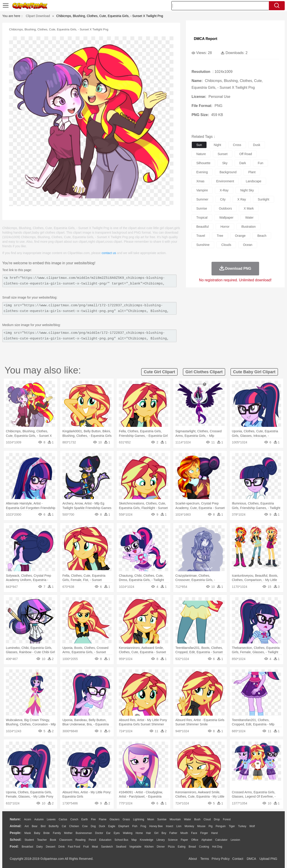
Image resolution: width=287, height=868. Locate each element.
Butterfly (54, 826)
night (218, 145)
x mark (249, 208)
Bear (35, 826)
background (228, 172)
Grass (126, 819)
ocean (248, 245)
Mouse (201, 826)
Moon (151, 819)
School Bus (121, 840)
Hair (148, 833)
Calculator (221, 840)
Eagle (112, 826)
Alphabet (207, 840)
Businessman (84, 833)
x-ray (224, 190)
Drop (217, 819)
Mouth (184, 833)
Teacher (42, 840)
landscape (254, 181)
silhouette (203, 163)
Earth (85, 819)
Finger (204, 833)
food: (14, 846)
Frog (143, 826)
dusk (257, 145)
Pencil (92, 840)
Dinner (161, 847)
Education (105, 840)
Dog (93, 826)
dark (243, 163)
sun (199, 145)
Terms (205, 859)
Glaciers (114, 819)
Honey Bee (156, 826)
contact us (109, 253)
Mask (28, 833)
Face (194, 833)
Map (134, 840)
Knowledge (147, 840)
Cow (85, 826)
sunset (223, 154)
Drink (62, 847)
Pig (210, 826)
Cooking (204, 847)
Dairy (39, 847)
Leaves (51, 819)
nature (201, 154)
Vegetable (135, 847)
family (57, 833)
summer (202, 199)
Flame (103, 819)
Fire (93, 819)
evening (202, 172)
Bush (197, 819)
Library (161, 840)
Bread (192, 847)
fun (260, 163)
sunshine (203, 245)
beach (262, 236)
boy (164, 833)
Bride (46, 833)
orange (240, 236)
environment (225, 181)
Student (29, 840)
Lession (235, 840)
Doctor (99, 833)
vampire (202, 190)
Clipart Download (38, 16)
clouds (226, 245)
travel (201, 236)
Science (173, 840)
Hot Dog (217, 847)
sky (225, 163)
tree (220, 236)
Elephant (124, 826)
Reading (81, 840)
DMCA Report (206, 39)
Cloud (207, 819)
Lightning (139, 819)
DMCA (251, 859)
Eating (182, 847)
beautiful (202, 227)
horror (225, 227)
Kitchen (149, 847)
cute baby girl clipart (254, 372)
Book (53, 840)
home (139, 833)
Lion (179, 826)
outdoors (225, 208)
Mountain (175, 819)
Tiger (232, 826)
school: (16, 840)
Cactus (63, 819)
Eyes (117, 833)
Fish (135, 826)
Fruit (86, 847)
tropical (202, 218)
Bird (43, 826)
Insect (170, 826)
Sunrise (162, 819)
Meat (95, 847)
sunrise (202, 208)
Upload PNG (268, 859)
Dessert (50, 847)
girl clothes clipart (204, 372)
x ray (242, 199)
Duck (102, 826)
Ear (108, 833)
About (193, 859)
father (173, 833)
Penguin (221, 826)
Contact (238, 859)
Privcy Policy (221, 859)
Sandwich (107, 847)
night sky (247, 190)
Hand (214, 833)
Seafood (121, 847)
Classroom (66, 840)
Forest (227, 819)
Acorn (28, 819)
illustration (248, 227)
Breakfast (28, 847)
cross (237, 145)
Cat (64, 826)
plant (252, 172)
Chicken (74, 826)
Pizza (171, 847)
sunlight (264, 199)
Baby (37, 833)
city (223, 199)
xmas (200, 181)
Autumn (39, 819)
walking (128, 833)
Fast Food (74, 847)
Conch (74, 819)
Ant (27, 826)
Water (187, 819)
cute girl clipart (159, 372)
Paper (184, 840)
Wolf (252, 826)
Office (195, 840)
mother (68, 833)
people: (16, 833)
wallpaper (226, 218)
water (249, 218)
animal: (16, 826)
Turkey (242, 826)
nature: (15, 819)
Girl (156, 833)
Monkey (189, 826)
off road (246, 154)
